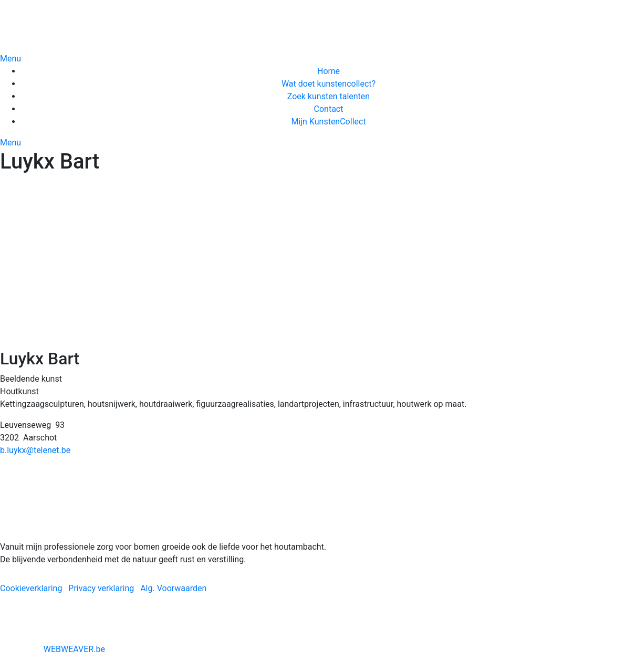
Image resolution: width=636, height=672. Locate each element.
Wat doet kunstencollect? (329, 84)
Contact (329, 109)
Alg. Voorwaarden (173, 588)
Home (329, 71)
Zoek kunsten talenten (329, 96)
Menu (11, 59)
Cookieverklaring (31, 588)
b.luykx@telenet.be (35, 450)
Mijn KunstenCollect (328, 122)
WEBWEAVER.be (74, 649)
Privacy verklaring (101, 588)
